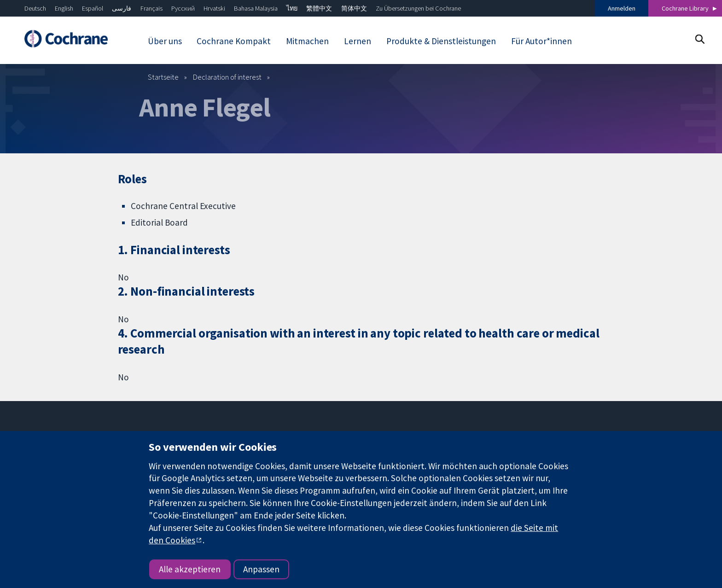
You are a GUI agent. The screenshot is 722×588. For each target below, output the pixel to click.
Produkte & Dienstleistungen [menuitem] (441, 41)
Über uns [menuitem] (165, 41)
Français (151, 8)
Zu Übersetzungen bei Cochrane (418, 8)
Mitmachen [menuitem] (307, 41)
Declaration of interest (227, 77)
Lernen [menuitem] (358, 41)
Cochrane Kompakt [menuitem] (234, 41)
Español (93, 8)
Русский (183, 8)
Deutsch (35, 8)
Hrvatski (214, 8)
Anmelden (622, 8)
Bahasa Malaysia (256, 8)
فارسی (122, 8)
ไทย (292, 8)
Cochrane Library (685, 8)
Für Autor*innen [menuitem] (541, 41)
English (64, 8)
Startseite (163, 77)
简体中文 (354, 8)
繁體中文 (319, 8)
